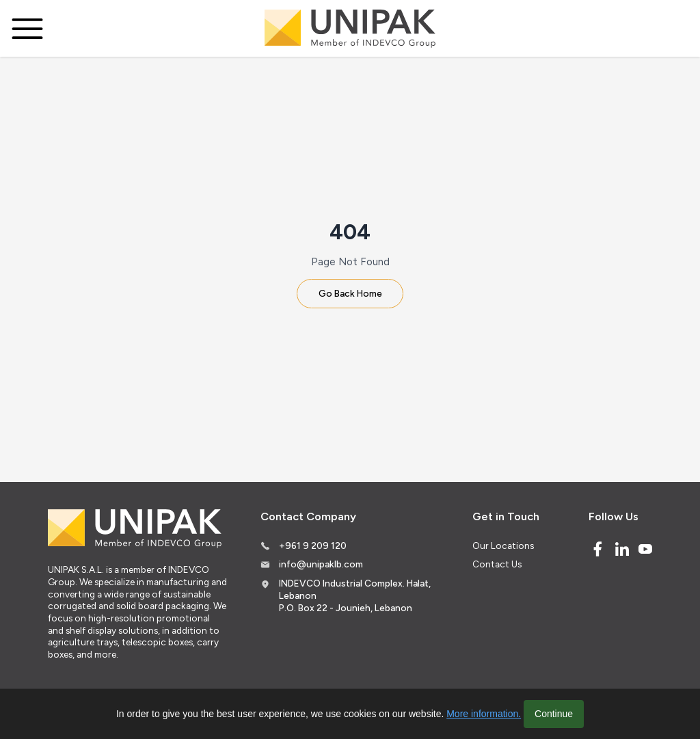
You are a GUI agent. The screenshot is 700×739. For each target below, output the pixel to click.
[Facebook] (597, 549)
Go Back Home (350, 293)
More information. (484, 714)
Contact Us (497, 564)
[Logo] (350, 29)
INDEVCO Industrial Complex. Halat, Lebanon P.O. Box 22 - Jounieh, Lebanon (355, 595)
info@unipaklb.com (321, 564)
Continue (554, 714)
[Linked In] (622, 549)
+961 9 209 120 (313, 546)
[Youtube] (645, 549)
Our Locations (503, 546)
